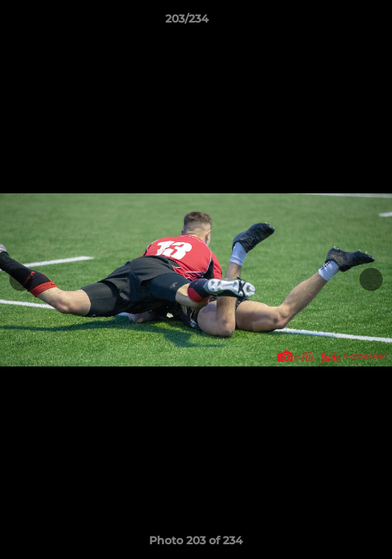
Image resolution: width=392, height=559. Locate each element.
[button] (336, 23)
